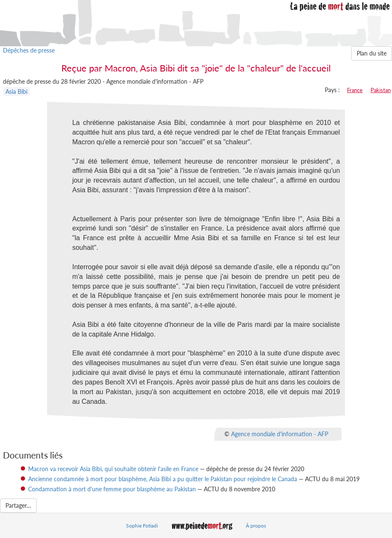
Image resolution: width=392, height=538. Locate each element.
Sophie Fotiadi (142, 526)
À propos (256, 526)
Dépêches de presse (29, 50)
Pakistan (381, 90)
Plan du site (372, 53)
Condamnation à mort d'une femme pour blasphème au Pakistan (112, 489)
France (355, 90)
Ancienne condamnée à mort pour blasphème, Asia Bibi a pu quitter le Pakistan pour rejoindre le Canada (163, 479)
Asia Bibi (16, 91)
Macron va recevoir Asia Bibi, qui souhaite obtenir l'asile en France (113, 469)
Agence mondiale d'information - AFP (280, 433)
